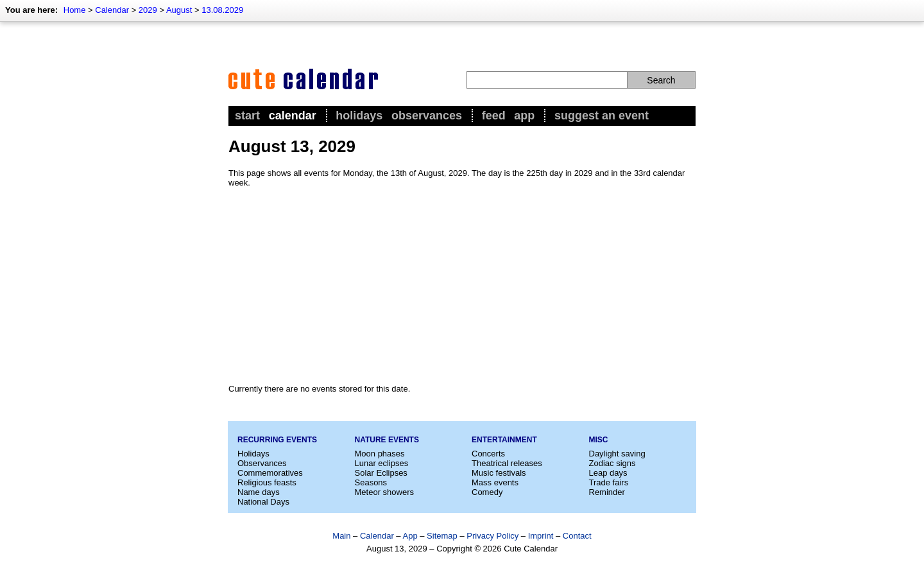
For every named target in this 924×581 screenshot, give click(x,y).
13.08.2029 (222, 10)
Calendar (112, 10)
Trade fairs (609, 482)
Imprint (541, 536)
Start (247, 116)
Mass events (495, 482)
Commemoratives (270, 473)
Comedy (487, 492)
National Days (263, 502)
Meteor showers (384, 492)
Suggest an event (602, 116)
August (179, 10)
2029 (148, 10)
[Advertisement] (462, 286)
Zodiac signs (612, 463)
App (524, 116)
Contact (577, 536)
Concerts (488, 454)
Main (341, 536)
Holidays (359, 116)
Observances (427, 116)
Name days (259, 492)
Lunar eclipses (382, 463)
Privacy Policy (492, 536)
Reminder (607, 492)
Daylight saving (617, 454)
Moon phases (380, 454)
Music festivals (499, 473)
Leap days (608, 473)
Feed (494, 116)
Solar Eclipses (381, 473)
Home (75, 10)
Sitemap (442, 536)
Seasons (371, 482)
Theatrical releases (507, 463)
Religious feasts (267, 482)
